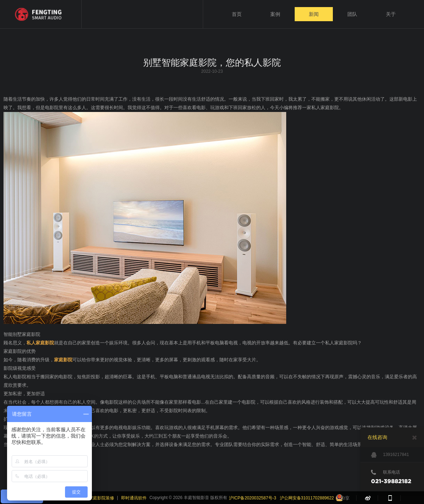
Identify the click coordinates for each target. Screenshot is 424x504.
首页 (237, 14)
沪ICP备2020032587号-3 (252, 498)
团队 (352, 14)
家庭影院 (63, 360)
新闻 (314, 14)
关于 (391, 14)
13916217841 (390, 455)
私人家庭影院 (40, 343)
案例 (275, 14)
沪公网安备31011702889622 (307, 498)
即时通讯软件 (134, 498)
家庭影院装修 (101, 498)
